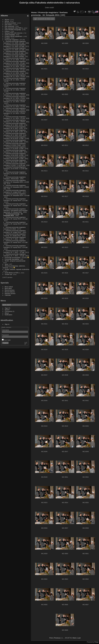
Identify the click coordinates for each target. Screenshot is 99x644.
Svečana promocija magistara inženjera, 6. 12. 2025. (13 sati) (15, 45)
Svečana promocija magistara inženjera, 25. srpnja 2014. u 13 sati (15, 200)
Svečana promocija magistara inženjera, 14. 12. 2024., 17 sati (15, 59)
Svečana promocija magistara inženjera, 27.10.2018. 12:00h (15, 148)
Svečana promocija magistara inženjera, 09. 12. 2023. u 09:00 (15, 89)
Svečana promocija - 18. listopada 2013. (13, 215)
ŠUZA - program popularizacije (15, 261)
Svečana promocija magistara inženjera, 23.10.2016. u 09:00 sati (15, 173)
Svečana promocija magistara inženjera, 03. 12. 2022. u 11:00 (15, 106)
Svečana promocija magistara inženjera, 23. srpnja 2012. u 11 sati (15, 241)
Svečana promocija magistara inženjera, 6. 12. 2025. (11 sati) (15, 49)
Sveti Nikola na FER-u (12, 273)
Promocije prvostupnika (13, 257)
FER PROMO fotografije (13, 30)
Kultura (7, 31)
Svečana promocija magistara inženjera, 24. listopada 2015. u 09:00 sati (16, 187)
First (51, 638)
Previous (57, 638)
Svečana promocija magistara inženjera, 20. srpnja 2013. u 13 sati (15, 218)
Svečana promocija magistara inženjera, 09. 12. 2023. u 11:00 (15, 84)
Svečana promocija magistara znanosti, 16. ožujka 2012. (15, 235)
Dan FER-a (9, 25)
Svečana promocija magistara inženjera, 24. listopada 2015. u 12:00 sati (16, 182)
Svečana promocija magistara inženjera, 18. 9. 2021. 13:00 (15, 128)
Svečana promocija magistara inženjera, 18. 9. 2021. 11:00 (15, 131)
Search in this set (46, 19)
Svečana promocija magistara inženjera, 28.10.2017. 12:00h (15, 158)
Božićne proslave (11, 23)
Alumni (7, 20)
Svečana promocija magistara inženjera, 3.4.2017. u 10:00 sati (15, 164)
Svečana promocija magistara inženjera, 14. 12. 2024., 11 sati (15, 69)
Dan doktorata (10, 26)
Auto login (6, 340)
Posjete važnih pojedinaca (14, 36)
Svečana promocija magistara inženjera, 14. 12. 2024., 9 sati (15, 72)
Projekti (7, 38)
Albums (4, 16)
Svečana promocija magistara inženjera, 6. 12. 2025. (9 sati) (15, 52)
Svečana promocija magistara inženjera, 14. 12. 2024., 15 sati (15, 62)
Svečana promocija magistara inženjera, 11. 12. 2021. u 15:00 (15, 101)
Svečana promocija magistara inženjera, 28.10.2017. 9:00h (15, 161)
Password (5, 335)
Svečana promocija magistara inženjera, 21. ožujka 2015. (15, 191)
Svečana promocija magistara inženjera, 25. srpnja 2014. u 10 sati (15, 205)
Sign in (7, 324)
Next (74, 638)
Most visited (9, 287)
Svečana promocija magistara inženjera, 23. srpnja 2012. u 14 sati (15, 246)
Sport (7, 264)
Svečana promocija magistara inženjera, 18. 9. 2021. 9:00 (15, 134)
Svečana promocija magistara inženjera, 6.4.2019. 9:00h (15, 144)
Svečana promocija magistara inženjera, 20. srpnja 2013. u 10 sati (15, 223)
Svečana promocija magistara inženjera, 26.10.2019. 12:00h (15, 138)
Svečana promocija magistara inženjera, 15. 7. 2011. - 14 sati (15, 255)
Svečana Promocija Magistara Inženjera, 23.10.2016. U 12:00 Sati (15, 168)
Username (5, 330)
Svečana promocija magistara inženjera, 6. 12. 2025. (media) (15, 56)
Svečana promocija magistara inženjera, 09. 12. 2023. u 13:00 (15, 79)
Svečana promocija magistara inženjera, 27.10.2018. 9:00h (15, 151)
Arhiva (7, 21)
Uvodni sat (8, 274)
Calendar (8, 295)
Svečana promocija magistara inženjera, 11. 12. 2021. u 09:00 (15, 121)
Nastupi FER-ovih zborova (14, 33)
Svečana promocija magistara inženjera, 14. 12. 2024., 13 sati (15, 66)
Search (7, 310)
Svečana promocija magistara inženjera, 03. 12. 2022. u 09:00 (15, 109)
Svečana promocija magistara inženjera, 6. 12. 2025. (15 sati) (15, 42)
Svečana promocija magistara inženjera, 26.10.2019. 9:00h (15, 141)
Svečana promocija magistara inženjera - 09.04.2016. (15, 178)
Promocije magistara (12, 40)
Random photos (10, 293)
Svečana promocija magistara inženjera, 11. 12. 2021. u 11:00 (15, 117)
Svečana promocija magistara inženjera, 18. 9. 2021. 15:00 (15, 124)
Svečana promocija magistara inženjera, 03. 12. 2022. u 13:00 (15, 97)
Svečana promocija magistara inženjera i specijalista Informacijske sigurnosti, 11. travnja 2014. (16, 210)
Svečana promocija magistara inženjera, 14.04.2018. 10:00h (15, 154)
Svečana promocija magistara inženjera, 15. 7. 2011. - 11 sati (15, 251)
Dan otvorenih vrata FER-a (14, 28)
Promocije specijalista (12, 259)
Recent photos (10, 290)
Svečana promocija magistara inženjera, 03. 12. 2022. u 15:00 (15, 94)
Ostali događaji (10, 35)
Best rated (8, 288)
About (7, 313)
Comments (8, 311)
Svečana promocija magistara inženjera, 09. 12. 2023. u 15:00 (15, 76)
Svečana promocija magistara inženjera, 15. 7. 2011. (15, 238)
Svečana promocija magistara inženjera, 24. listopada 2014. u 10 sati (16, 195)
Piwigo (96, 642)
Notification (9, 315)
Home (34, 12)
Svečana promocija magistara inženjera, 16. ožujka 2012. (15, 231)
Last (79, 638)
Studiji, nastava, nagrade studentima (17, 269)
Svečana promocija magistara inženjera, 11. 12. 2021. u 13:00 (15, 112)
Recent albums (10, 292)
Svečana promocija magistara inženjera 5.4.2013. (15, 228)
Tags (6, 308)
